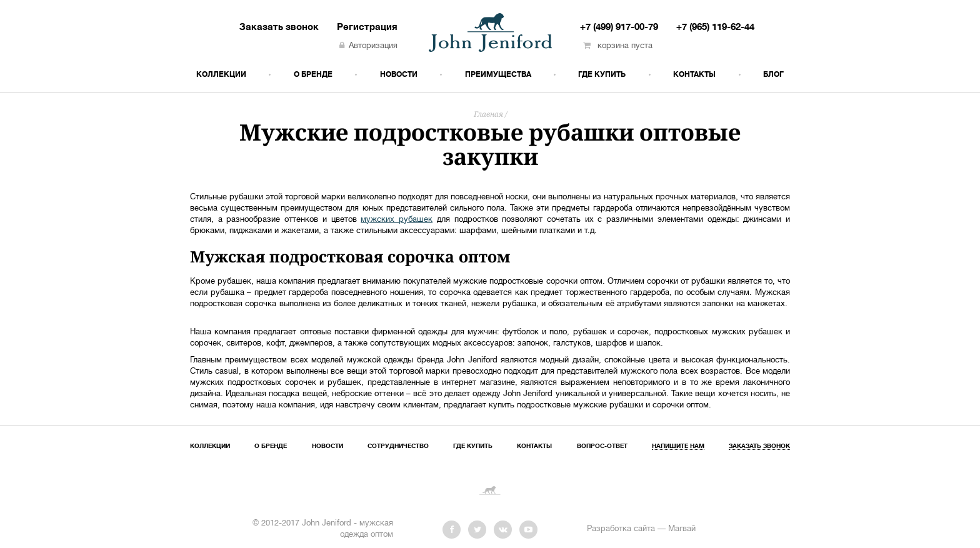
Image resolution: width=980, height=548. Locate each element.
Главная (488, 114)
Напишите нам (678, 446)
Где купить (602, 75)
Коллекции (221, 75)
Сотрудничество (398, 446)
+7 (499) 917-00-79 (619, 27)
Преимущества (498, 75)
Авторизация (368, 46)
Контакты (694, 75)
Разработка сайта (621, 529)
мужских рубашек (397, 220)
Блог (773, 75)
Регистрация (367, 27)
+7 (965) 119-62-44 (715, 27)
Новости (399, 75)
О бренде (313, 75)
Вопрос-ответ (602, 446)
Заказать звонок (279, 27)
